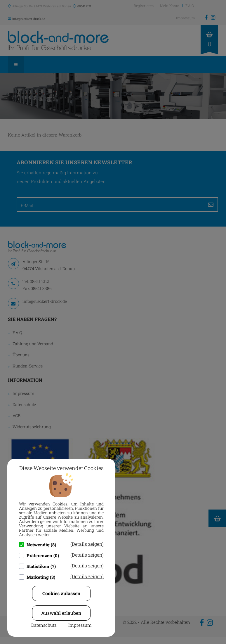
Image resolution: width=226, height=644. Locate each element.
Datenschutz (44, 625)
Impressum (80, 625)
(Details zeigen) (87, 544)
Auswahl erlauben (61, 613)
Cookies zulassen (61, 593)
